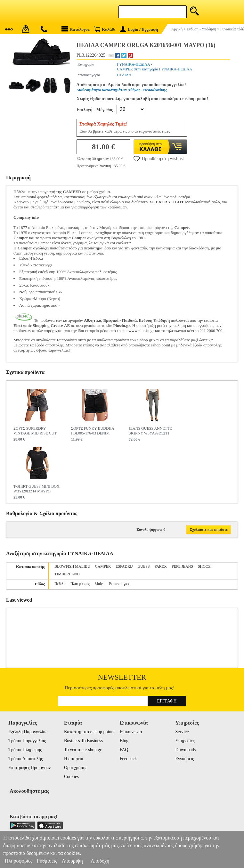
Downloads (185, 750)
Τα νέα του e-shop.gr (83, 750)
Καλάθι (105, 29)
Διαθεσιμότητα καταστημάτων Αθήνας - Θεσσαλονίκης (122, 90)
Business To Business (83, 741)
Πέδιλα (60, 584)
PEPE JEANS (182, 566)
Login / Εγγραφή (139, 29)
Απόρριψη (72, 861)
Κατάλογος (76, 29)
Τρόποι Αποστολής (25, 759)
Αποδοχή (100, 861)
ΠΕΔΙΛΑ (124, 75)
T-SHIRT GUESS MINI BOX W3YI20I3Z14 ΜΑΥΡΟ (37, 489)
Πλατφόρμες (80, 584)
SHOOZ (204, 566)
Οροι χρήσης (76, 768)
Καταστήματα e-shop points (89, 732)
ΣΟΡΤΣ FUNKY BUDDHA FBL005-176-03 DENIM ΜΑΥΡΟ (93, 432)
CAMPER (103, 566)
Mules (99, 584)
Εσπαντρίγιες (119, 584)
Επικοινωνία (131, 732)
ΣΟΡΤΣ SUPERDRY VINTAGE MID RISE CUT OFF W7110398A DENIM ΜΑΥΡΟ (35, 432)
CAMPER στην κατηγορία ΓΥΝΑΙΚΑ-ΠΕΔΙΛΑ (155, 69)
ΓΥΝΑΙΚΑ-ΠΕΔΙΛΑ (133, 64)
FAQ (124, 750)
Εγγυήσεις (184, 759)
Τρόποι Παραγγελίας (27, 741)
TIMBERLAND (67, 574)
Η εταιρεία (74, 759)
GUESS (144, 566)
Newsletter (122, 677)
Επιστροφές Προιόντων (29, 768)
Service (182, 732)
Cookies (71, 777)
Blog (124, 741)
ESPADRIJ (124, 566)
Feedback (128, 759)
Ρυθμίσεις (47, 861)
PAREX (161, 566)
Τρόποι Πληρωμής (25, 750)
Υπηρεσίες (185, 741)
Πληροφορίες (19, 861)
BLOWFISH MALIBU (72, 566)
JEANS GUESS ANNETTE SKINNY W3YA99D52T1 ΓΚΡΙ (150, 432)
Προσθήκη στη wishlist (159, 158)
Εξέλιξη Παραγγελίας (28, 732)
